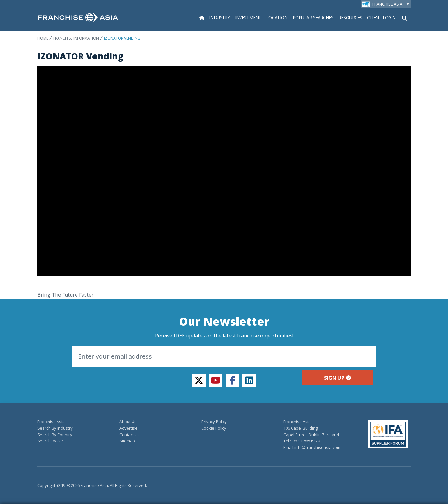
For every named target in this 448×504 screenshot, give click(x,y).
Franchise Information (76, 38)
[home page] (78, 17)
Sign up (338, 378)
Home (43, 38)
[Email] (224, 356)
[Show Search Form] (404, 17)
